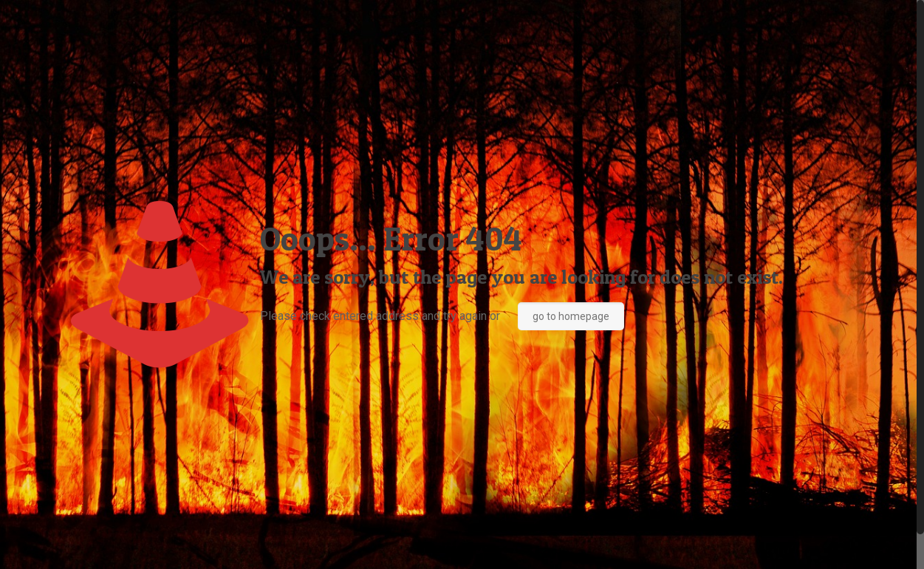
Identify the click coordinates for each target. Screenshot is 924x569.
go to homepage (571, 316)
